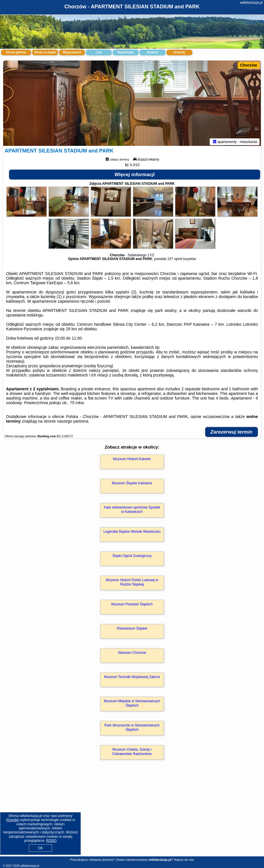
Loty (99, 52)
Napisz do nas (184, 860)
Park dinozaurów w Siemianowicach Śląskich (132, 728)
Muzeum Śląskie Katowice (132, 484)
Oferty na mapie (45, 52)
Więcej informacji (135, 176)
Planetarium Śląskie (132, 630)
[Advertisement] (132, 815)
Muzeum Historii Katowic (132, 460)
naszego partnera (73, 422)
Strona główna (16, 52)
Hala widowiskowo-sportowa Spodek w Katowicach (132, 511)
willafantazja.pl (251, 3)
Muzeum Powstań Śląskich (132, 605)
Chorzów (249, 65)
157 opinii (175, 260)
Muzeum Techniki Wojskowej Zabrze (132, 678)
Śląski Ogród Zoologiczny (132, 557)
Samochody (126, 52)
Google (13, 820)
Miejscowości (72, 52)
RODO (51, 841)
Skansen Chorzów (132, 654)
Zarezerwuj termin (232, 433)
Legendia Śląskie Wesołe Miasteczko (132, 533)
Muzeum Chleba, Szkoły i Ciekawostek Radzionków (132, 753)
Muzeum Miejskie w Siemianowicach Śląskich (132, 704)
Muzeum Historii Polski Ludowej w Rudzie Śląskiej (132, 583)
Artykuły (179, 52)
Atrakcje (152, 52)
